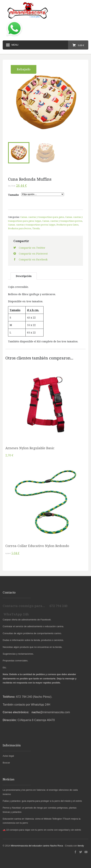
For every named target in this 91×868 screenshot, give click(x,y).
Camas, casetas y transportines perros (62, 221)
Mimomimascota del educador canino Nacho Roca (37, 846)
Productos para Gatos (67, 225)
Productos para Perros (20, 228)
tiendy (81, 846)
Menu (12, 45)
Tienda (36, 228)
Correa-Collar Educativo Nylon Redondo (37, 546)
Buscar (6, 763)
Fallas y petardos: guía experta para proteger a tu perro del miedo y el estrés (42, 801)
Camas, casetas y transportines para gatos (42, 217)
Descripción (24, 276)
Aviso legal (8, 756)
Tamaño (13, 195)
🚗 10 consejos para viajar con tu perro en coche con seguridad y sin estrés (42, 830)
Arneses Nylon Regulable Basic (30, 448)
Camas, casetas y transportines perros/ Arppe (32, 225)
